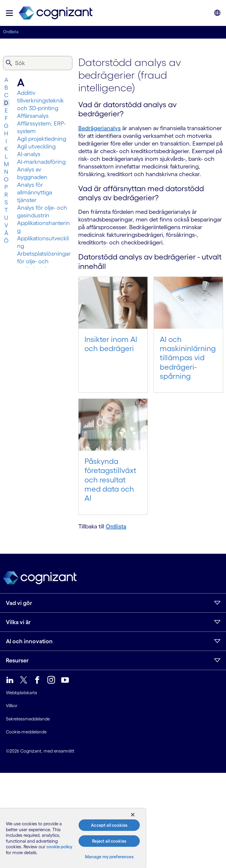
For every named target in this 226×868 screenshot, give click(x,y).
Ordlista (11, 32)
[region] (73, 838)
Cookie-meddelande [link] (26, 732)
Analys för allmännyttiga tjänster (35, 192)
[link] (56, 13)
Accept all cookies (109, 825)
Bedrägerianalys (99, 128)
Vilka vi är (18, 622)
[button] (9, 13)
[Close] (133, 815)
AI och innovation (29, 641)
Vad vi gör (19, 603)
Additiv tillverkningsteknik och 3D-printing (40, 100)
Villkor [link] (12, 706)
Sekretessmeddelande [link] (28, 719)
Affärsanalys (33, 116)
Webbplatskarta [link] (21, 693)
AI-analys (29, 154)
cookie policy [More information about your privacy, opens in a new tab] (59, 847)
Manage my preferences (109, 857)
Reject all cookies (109, 841)
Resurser (17, 660)
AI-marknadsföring (41, 162)
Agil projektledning (42, 139)
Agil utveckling (36, 146)
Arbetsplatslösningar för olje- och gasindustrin (44, 261)
